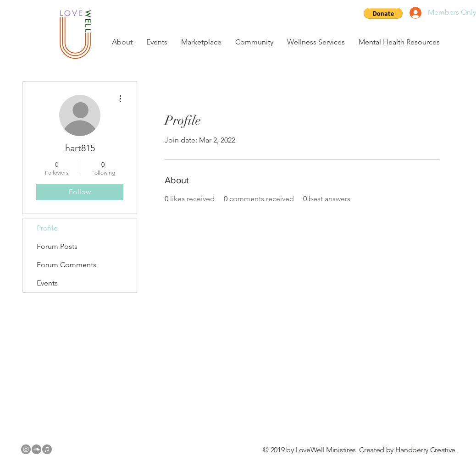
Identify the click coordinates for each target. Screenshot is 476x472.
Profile (47, 228)
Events (47, 283)
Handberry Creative (425, 450)
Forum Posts (57, 246)
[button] (383, 13)
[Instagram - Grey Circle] (26, 449)
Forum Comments (66, 265)
